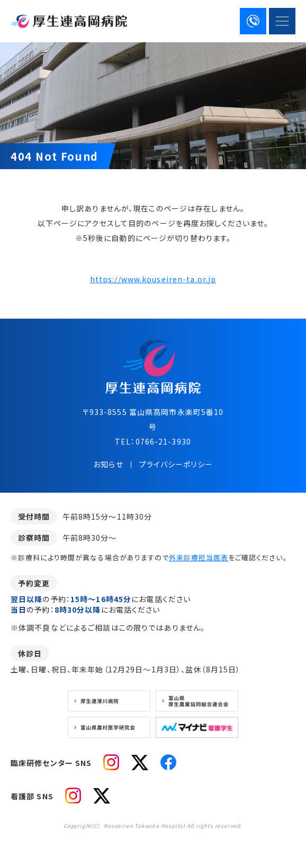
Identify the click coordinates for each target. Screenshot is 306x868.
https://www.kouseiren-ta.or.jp (153, 279)
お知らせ (108, 464)
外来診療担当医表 (199, 557)
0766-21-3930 (163, 441)
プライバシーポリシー (176, 464)
